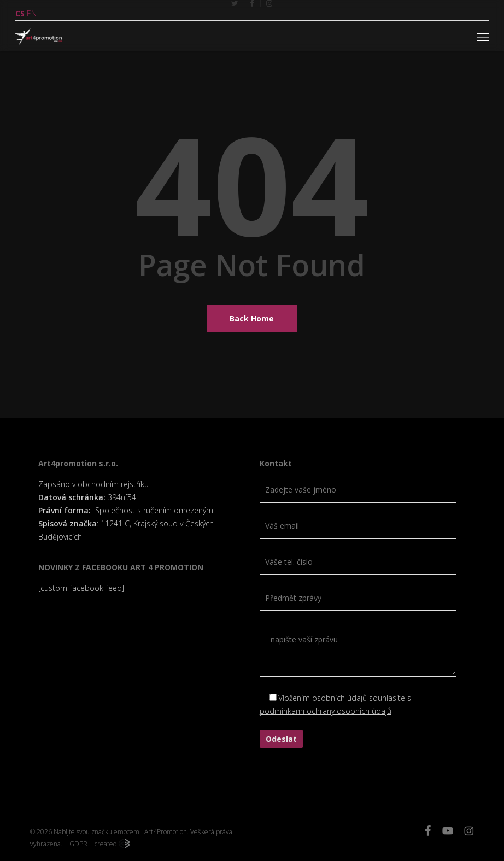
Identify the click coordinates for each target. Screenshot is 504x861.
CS (20, 13)
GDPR (78, 844)
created (112, 844)
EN (32, 13)
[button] (483, 37)
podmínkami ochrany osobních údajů (326, 711)
